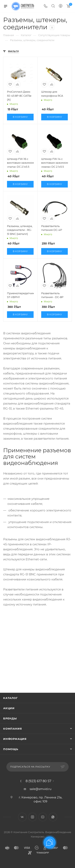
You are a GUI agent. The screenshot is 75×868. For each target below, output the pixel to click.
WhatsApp (53, 817)
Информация (15, 739)
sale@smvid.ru (40, 789)
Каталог (10, 698)
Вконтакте (22, 817)
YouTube (43, 817)
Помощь (11, 749)
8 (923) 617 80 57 (38, 781)
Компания (12, 729)
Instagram (32, 817)
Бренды (10, 718)
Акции (9, 708)
